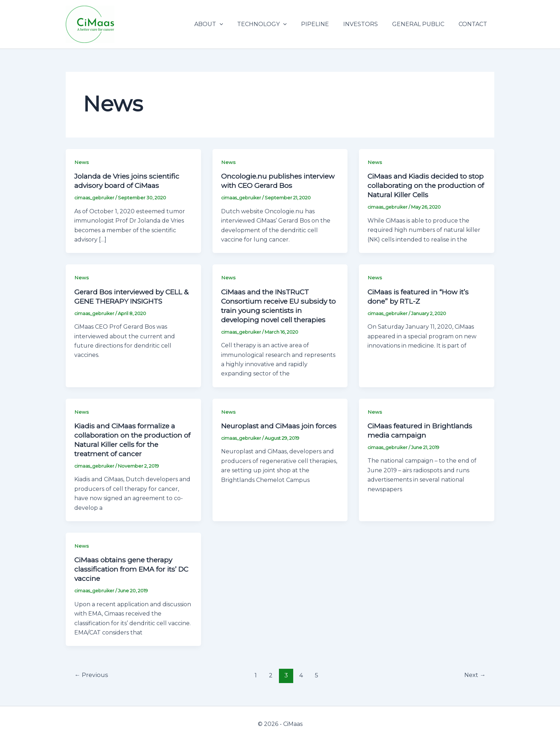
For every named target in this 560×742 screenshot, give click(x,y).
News (81, 162)
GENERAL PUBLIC (422, 24)
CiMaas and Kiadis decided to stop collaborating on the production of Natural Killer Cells (424, 185)
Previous (92, 675)
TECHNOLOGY (275, 24)
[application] (235, 24)
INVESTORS (368, 24)
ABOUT (224, 24)
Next (474, 675)
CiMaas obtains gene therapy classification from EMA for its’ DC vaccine (127, 569)
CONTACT (474, 24)
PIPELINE (325, 24)
